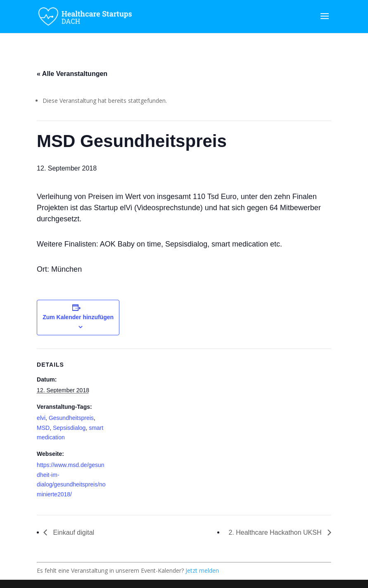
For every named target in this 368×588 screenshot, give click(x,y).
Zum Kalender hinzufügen (78, 317)
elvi (41, 418)
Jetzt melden (202, 570)
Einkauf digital (73, 532)
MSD (43, 428)
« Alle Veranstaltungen (72, 74)
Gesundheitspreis (71, 418)
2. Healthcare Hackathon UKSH (276, 532)
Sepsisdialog (69, 428)
